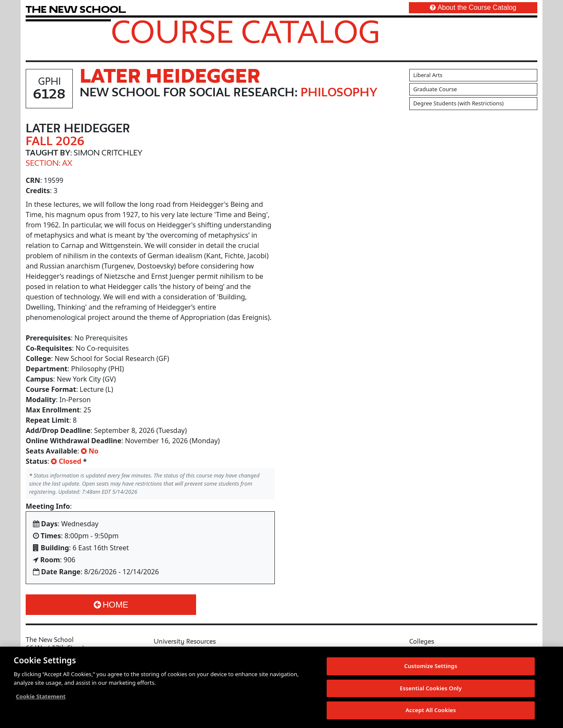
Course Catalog (246, 31)
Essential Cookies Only (431, 688)
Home (111, 605)
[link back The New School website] (76, 9)
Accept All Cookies (431, 710)
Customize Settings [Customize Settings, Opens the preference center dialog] (431, 666)
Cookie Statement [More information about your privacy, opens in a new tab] (41, 696)
